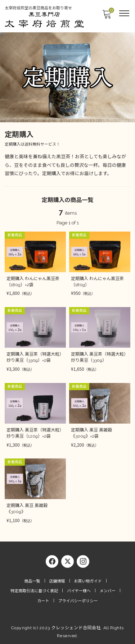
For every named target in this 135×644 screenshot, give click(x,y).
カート (43, 601)
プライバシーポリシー (78, 601)
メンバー (108, 591)
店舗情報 (57, 581)
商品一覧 (32, 581)
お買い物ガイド (88, 581)
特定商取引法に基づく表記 (34, 591)
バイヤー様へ (79, 591)
